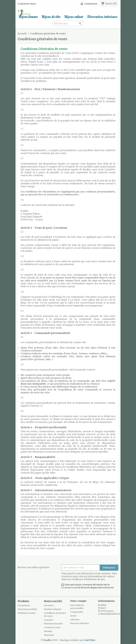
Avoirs (73, 616)
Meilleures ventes (27, 613)
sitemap (48, 631)
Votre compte (78, 601)
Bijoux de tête (51, 17)
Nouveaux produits (27, 609)
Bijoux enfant (74, 17)
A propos (49, 620)
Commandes (77, 612)
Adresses (75, 620)
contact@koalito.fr (109, 614)
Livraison (49, 605)
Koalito (48, 640)
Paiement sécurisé (53, 624)
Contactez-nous (27, 4)
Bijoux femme (28, 17)
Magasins (49, 635)
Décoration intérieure (102, 17)
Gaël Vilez (90, 640)
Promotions (24, 605)
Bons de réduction (80, 623)
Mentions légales (53, 609)
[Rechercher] (68, 23)
